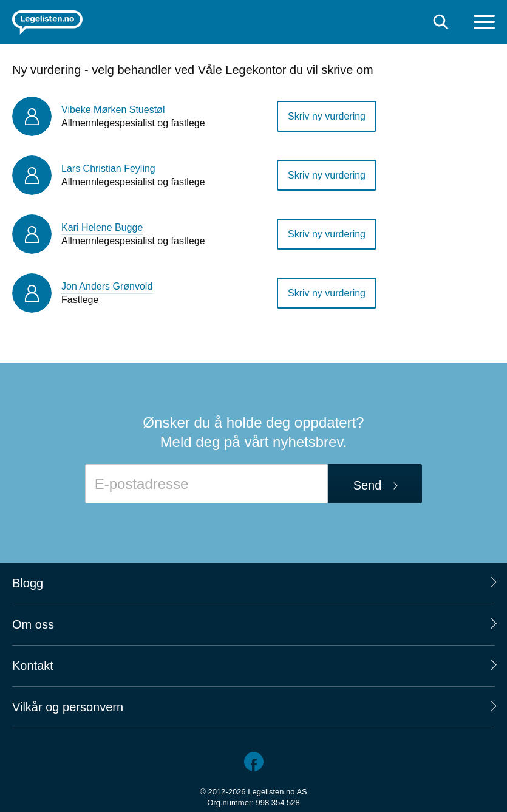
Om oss (33, 624)
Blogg (28, 583)
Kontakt (33, 666)
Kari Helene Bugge (102, 227)
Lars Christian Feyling (108, 169)
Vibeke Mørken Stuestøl (113, 110)
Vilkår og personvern (68, 707)
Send (368, 485)
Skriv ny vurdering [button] (327, 116)
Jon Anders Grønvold (107, 286)
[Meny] (484, 23)
